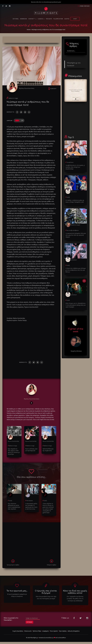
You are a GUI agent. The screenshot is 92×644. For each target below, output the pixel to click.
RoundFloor (63, 638)
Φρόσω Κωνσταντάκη (27, 88)
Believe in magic (13, 98)
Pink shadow (30, 501)
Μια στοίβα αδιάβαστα (73, 230)
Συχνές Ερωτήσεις (18, 631)
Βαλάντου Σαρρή (76, 225)
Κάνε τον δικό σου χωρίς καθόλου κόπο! (75, 592)
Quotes (67, 19)
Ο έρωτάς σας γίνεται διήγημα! (46, 592)
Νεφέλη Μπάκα (75, 157)
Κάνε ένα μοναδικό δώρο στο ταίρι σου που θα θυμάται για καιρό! (46, 598)
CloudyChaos (70, 162)
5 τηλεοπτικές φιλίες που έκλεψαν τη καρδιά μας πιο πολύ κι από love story (31, 506)
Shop (75, 19)
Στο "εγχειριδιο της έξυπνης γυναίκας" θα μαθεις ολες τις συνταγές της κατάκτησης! (75, 599)
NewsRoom (23, 19)
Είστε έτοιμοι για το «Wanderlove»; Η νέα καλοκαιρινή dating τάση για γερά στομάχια (76, 305)
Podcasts (49, 19)
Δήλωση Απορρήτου (74, 631)
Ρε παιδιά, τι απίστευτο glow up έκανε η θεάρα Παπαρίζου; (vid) (75, 201)
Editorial (16, 19)
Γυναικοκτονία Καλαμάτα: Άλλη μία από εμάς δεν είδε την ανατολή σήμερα (76, 235)
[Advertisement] (31, 541)
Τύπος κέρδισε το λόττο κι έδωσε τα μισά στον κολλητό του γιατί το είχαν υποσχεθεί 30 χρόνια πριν (48, 508)
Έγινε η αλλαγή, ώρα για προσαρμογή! (31, 450)
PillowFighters (58, 19)
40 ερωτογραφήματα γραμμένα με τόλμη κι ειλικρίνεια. (17, 595)
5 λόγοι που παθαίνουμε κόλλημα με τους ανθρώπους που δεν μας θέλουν (76, 270)
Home (29, 30)
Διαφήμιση (45, 631)
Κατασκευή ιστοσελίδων (45, 638)
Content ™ (32, 19)
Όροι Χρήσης (63, 631)
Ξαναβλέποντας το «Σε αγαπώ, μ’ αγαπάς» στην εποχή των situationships (75, 167)
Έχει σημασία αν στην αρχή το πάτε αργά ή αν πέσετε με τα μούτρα (14, 451)
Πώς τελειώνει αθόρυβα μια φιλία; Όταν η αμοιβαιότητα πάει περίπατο (14, 506)
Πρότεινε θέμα (37, 631)
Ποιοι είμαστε (54, 631)
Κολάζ (10, 501)
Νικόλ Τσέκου (35, 494)
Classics (41, 19)
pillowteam (74, 192)
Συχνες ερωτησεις (85, 6)
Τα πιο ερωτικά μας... (17, 591)
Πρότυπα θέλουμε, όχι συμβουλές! (48, 450)
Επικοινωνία (28, 631)
